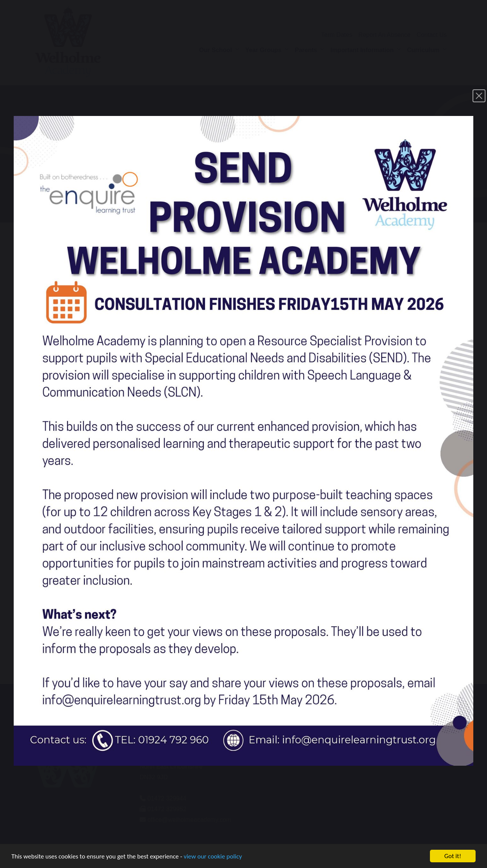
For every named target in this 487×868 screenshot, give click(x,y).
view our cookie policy (213, 858)
